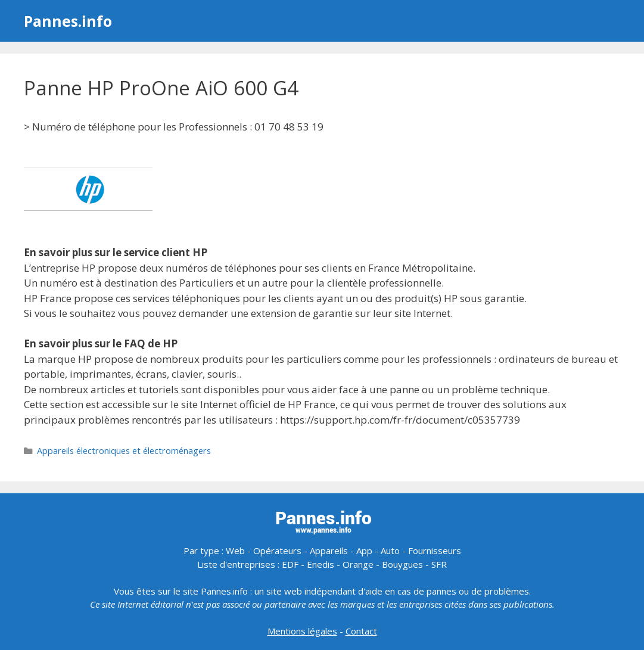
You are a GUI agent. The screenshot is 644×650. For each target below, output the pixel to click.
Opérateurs (277, 551)
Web (235, 551)
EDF (290, 564)
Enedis (321, 564)
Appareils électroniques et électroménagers (124, 451)
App (364, 551)
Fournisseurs (435, 551)
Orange (358, 564)
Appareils (329, 551)
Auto (390, 551)
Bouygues (402, 564)
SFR (439, 564)
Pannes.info (68, 21)
